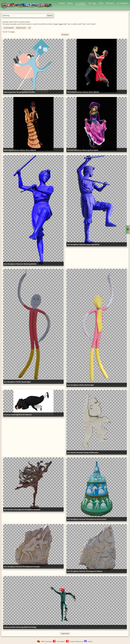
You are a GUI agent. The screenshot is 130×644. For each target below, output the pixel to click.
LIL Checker (122, 3)
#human (22, 415)
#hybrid (27, 627)
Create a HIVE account (77, 641)
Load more (65, 634)
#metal (24, 382)
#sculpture (12, 264)
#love (91, 92)
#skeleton (78, 150)
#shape (86, 453)
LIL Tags (92, 3)
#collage (33, 627)
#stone (73, 453)
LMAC (27, 5)
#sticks (34, 264)
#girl (29, 382)
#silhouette (94, 453)
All (29, 28)
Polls (101, 3)
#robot (13, 627)
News (70, 3)
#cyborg (7, 627)
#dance (99, 571)
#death (96, 92)
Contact (90, 641)
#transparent (19, 510)
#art (5, 264)
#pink (96, 150)
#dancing (7, 92)
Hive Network (61, 641)
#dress (86, 92)
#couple (37, 567)
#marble (80, 453)
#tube (18, 382)
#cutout (11, 510)
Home (62, 3)
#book (26, 92)
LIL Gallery (81, 3)
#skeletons (79, 92)
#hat (92, 150)
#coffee (32, 92)
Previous (65, 35)
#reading (20, 92)
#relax (14, 92)
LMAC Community (46, 641)
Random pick (21, 28)
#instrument (102, 519)
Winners (110, 3)
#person (29, 415)
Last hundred (9, 28)
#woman (70, 150)
